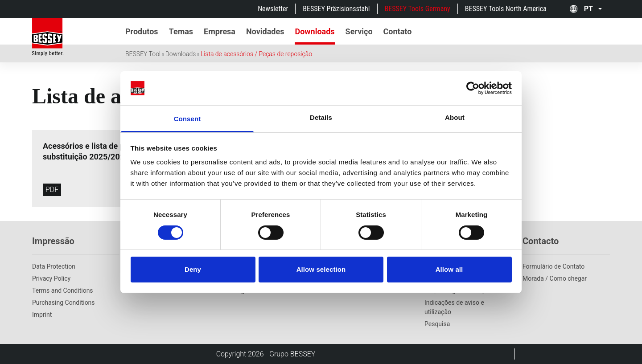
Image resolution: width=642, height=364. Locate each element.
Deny (193, 269)
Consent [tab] (187, 119)
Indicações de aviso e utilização (454, 307)
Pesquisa (437, 324)
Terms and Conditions (63, 290)
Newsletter (273, 9)
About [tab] (455, 117)
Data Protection (54, 266)
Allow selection (321, 269)
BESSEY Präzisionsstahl (336, 9)
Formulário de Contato (554, 266)
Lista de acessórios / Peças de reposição (256, 54)
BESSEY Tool (143, 54)
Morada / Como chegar (555, 278)
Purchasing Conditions (64, 303)
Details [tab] (321, 117)
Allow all (449, 269)
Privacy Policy (51, 278)
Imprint (42, 315)
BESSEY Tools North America (506, 9)
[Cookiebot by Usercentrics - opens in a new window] (473, 88)
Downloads (181, 54)
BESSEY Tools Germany (418, 9)
